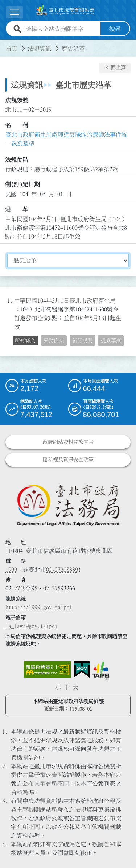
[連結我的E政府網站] (82, 670)
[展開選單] (15, 12)
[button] (115, 68)
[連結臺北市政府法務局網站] (68, 505)
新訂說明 (82, 340)
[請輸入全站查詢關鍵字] (61, 29)
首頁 (12, 48)
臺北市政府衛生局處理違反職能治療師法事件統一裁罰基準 (66, 139)
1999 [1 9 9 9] (11, 570)
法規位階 (17, 160)
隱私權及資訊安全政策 (68, 460)
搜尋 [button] (115, 29)
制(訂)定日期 (22, 184)
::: (4, 44)
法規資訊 (40, 48)
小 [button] (58, 687)
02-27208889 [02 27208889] (62, 570)
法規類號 (17, 100)
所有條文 (25, 340)
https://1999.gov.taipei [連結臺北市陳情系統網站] (39, 607)
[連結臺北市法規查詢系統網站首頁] (65, 10)
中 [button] (67, 687)
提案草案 (111, 340)
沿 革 (17, 209)
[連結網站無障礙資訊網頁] (48, 670)
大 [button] (75, 687)
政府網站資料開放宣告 (68, 442)
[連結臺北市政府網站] (101, 671)
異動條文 (54, 340)
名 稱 (17, 125)
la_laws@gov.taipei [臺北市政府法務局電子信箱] (32, 626)
